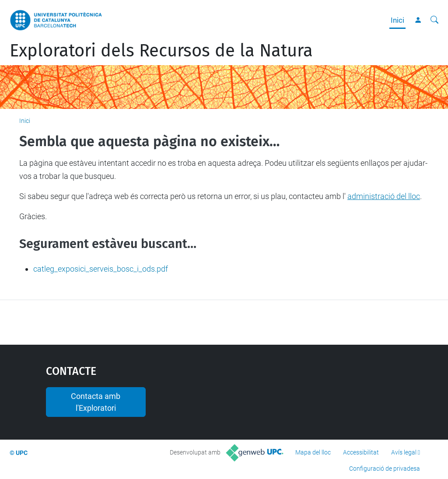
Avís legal (404, 452)
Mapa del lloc (313, 452)
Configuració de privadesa (385, 469)
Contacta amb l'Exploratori (96, 402)
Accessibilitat (361, 452)
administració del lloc (384, 196)
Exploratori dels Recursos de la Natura (161, 51)
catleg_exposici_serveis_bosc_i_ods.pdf (101, 269)
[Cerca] (434, 20)
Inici (397, 20)
